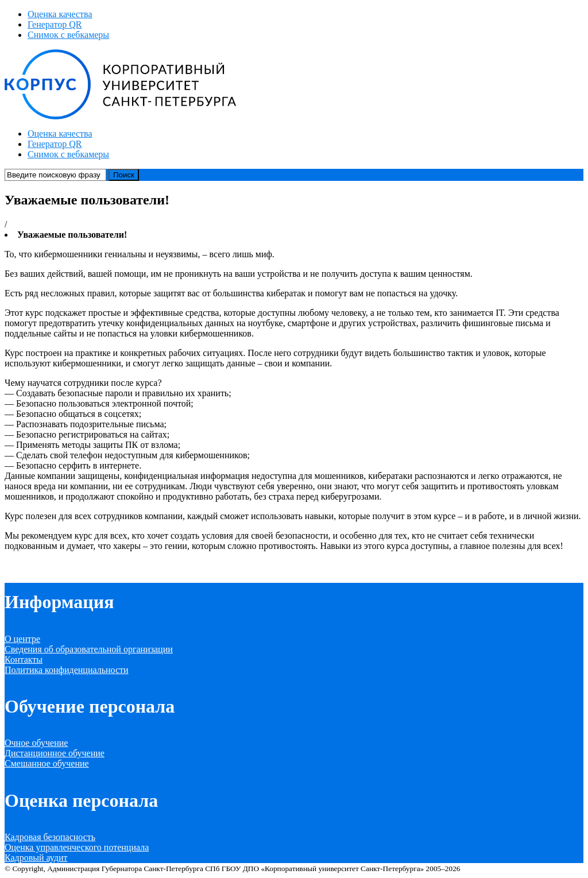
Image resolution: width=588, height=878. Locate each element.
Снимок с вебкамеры (68, 35)
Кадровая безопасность (50, 837)
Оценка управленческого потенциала (77, 847)
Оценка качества (60, 14)
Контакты (24, 660)
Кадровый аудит (36, 858)
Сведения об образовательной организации (89, 649)
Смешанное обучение (47, 763)
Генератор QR (55, 24)
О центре (22, 639)
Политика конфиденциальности (67, 670)
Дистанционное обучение (55, 753)
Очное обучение (36, 743)
